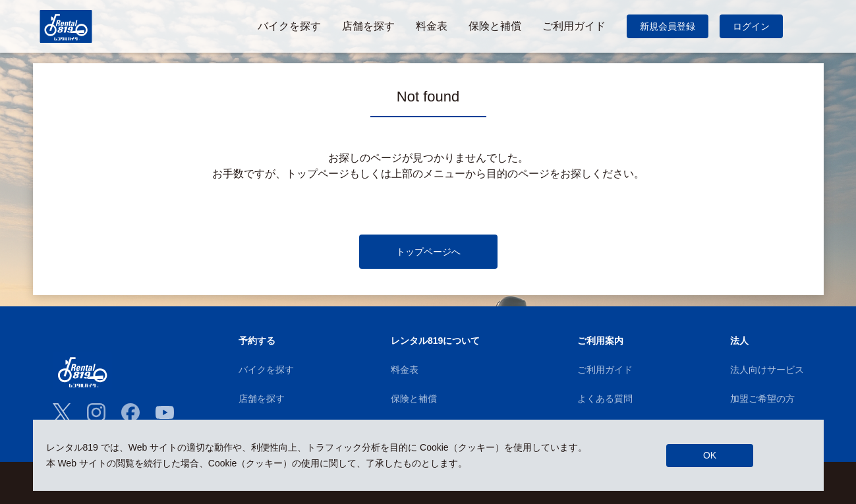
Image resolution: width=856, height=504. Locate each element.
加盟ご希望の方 (762, 399)
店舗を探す (262, 399)
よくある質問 (605, 399)
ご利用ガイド (605, 370)
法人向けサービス (767, 370)
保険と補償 (414, 399)
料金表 (405, 370)
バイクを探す (266, 370)
